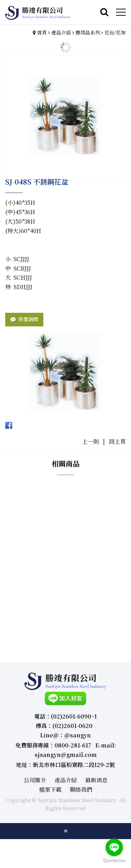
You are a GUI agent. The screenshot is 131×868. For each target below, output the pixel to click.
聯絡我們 (81, 789)
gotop (66, 831)
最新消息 (96, 780)
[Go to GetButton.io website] (114, 861)
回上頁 (117, 441)
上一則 (90, 441)
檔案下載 (50, 789)
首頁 (42, 32)
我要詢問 (28, 319)
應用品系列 (88, 32)
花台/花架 (115, 32)
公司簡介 (35, 780)
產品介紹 (61, 32)
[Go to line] (114, 847)
